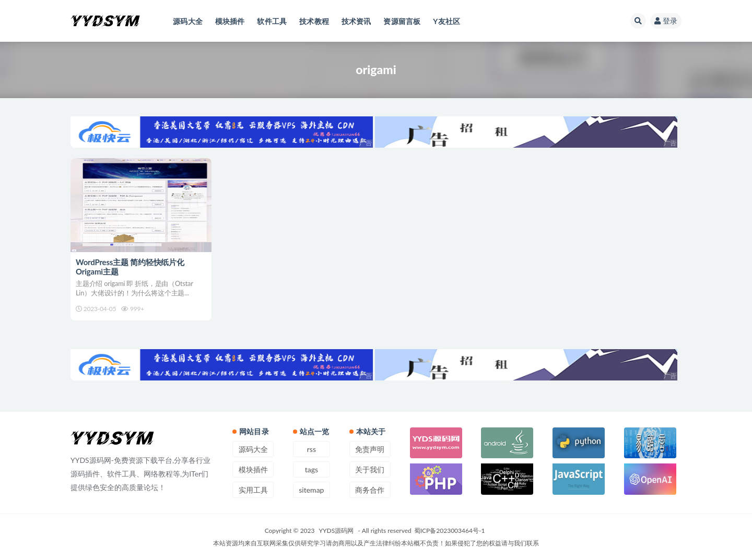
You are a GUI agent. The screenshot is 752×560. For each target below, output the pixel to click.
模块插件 (253, 469)
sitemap (311, 490)
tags (312, 469)
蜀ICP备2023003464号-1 (450, 531)
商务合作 (370, 490)
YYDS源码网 (337, 531)
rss (312, 449)
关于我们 (370, 469)
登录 (666, 21)
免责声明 (370, 449)
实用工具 (253, 490)
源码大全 (253, 449)
